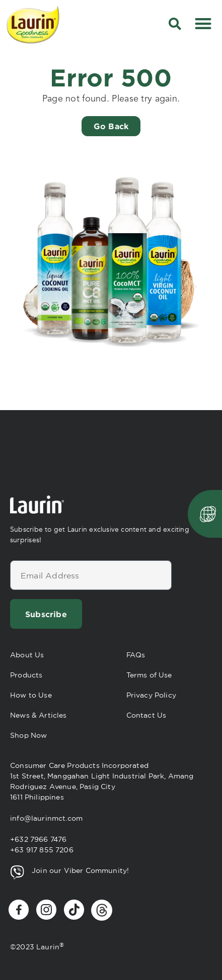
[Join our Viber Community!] (17, 872)
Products (26, 675)
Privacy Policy (151, 695)
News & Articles (39, 715)
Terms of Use (149, 675)
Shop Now (28, 735)
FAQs (136, 655)
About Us (27, 655)
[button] (175, 24)
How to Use (31, 695)
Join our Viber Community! (80, 870)
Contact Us (146, 715)
